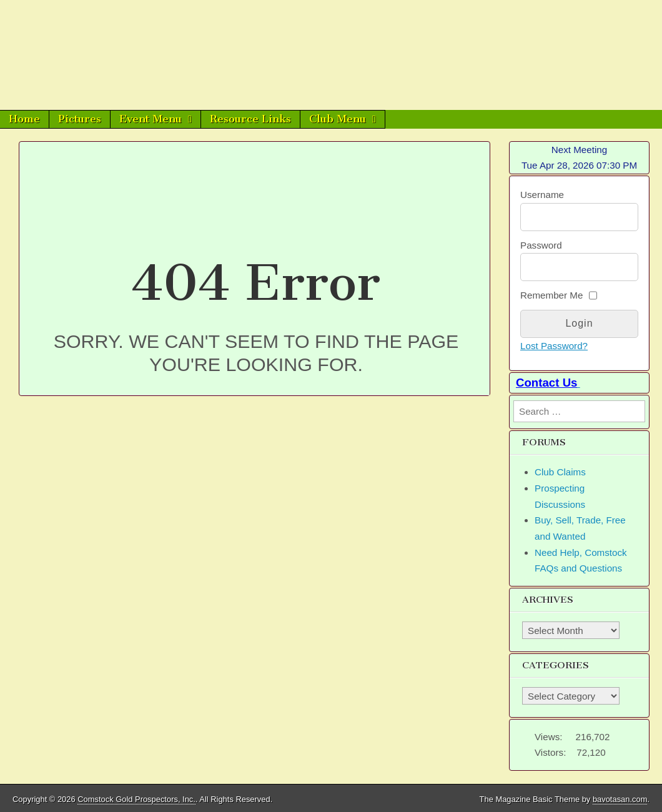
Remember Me (551, 295)
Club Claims (560, 472)
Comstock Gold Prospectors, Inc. (136, 799)
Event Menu (151, 119)
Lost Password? (554, 346)
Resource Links (250, 119)
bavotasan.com (620, 799)
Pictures (80, 119)
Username (542, 195)
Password (541, 245)
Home (24, 119)
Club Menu (338, 119)
